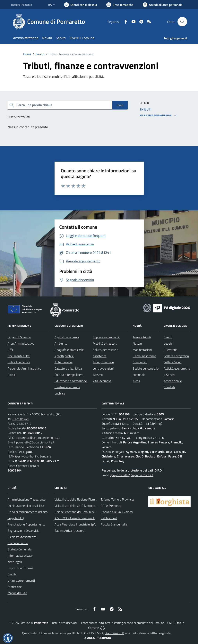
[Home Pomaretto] (50, 22)
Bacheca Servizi (18, 543)
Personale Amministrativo (24, 368)
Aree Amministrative (21, 343)
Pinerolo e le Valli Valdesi (117, 512)
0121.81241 (21, 419)
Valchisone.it (109, 518)
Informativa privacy (20, 556)
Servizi (40, 54)
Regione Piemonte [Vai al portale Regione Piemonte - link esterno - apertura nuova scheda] (22, 5)
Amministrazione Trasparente (27, 499)
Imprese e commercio (107, 337)
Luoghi (168, 343)
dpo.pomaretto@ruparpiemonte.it (132, 475)
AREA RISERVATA (97, 638)
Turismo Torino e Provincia (117, 499)
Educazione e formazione (71, 381)
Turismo (98, 375)
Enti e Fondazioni (19, 362)
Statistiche (15, 587)
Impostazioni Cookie (21, 568)
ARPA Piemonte (111, 506)
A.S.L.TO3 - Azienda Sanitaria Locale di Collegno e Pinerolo (92, 518)
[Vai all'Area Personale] (163, 5)
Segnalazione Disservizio (23, 531)
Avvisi (137, 381)
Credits (12, 574)
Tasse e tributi (142, 337)
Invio (120, 105)
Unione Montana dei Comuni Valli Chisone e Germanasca (91, 512)
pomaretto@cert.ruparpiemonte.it (38, 438)
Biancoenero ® (114, 633)
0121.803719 (22, 424)
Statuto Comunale (20, 549)
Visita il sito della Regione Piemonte (78, 499)
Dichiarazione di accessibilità (26, 506)
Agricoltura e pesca (67, 337)
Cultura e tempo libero (69, 375)
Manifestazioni (142, 350)
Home (27, 54)
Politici (12, 375)
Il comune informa (144, 356)
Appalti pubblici (64, 356)
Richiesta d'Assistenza (22, 537)
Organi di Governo (19, 337)
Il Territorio (171, 350)
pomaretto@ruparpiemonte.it (35, 442)
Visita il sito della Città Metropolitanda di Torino (85, 506)
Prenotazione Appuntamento (26, 524)
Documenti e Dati (19, 356)
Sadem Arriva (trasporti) (70, 531)
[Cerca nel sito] (182, 22)
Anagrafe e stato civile (69, 350)
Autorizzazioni (64, 362)
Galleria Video (173, 362)
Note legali (15, 562)
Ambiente (61, 343)
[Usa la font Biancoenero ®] (81, 5)
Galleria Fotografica (176, 356)
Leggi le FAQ (16, 518)
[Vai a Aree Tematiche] (120, 5)
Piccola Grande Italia (114, 524)
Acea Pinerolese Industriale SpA (75, 524)
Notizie (137, 343)
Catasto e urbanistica (68, 368)
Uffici (11, 350)
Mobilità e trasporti (105, 343)
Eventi (168, 337)
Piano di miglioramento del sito (28, 512)
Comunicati (140, 362)
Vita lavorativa (102, 381)
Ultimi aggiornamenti (21, 580)
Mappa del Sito (17, 593)
